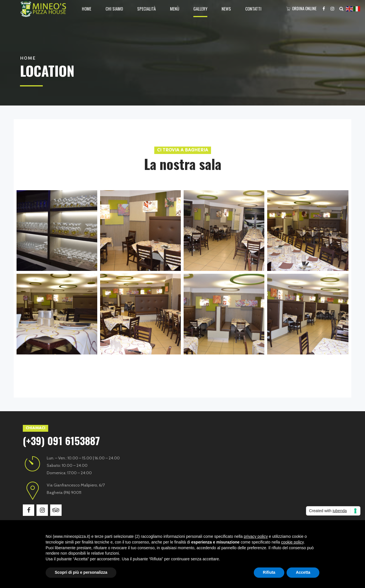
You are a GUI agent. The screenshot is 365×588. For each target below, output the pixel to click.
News (226, 9)
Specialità (146, 9)
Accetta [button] (303, 572)
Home (87, 9)
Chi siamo (114, 9)
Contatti (253, 9)
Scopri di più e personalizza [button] (81, 572)
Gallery (200, 9)
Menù (175, 9)
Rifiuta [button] (269, 572)
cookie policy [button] (292, 542)
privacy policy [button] (256, 536)
